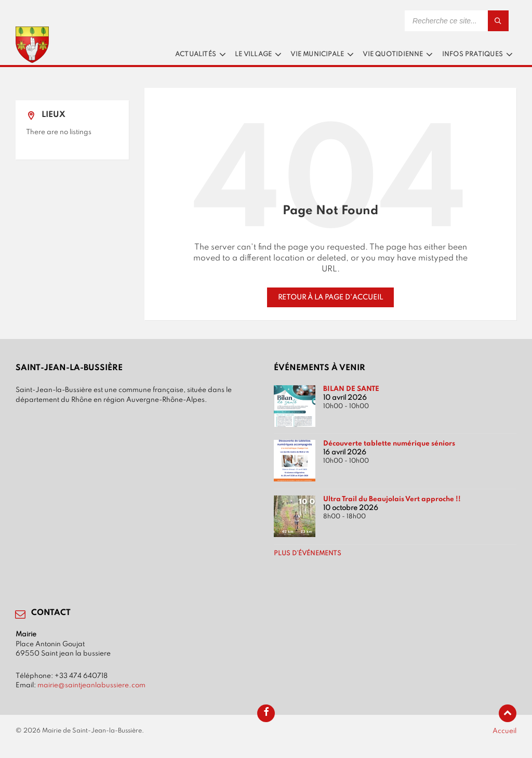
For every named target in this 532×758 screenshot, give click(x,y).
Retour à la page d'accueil (330, 297)
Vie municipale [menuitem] (317, 55)
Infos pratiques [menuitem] (473, 55)
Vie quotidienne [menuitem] (393, 55)
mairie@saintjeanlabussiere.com (91, 685)
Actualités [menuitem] (196, 55)
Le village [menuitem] (253, 55)
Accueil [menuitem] (504, 731)
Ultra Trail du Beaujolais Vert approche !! (392, 499)
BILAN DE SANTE (351, 389)
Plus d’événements (308, 554)
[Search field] (457, 21)
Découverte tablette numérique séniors (389, 443)
